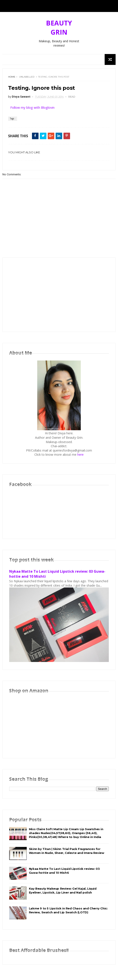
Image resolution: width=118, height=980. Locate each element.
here (80, 454)
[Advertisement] (59, 295)
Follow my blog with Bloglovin (32, 107)
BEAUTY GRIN (59, 28)
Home (12, 77)
